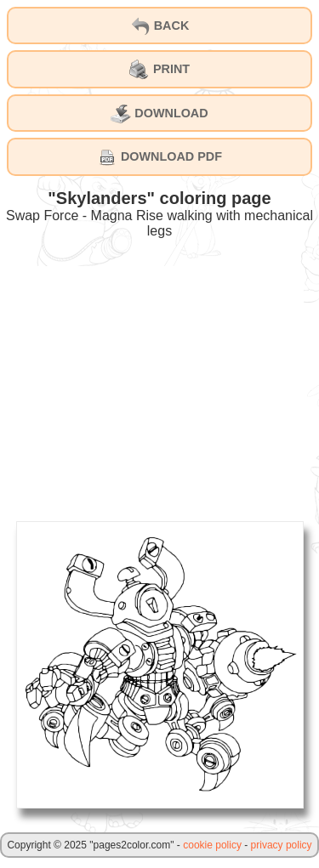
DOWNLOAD (159, 114)
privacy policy (282, 845)
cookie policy (212, 845)
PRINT (159, 70)
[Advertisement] (160, 385)
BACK (160, 26)
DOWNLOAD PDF (159, 157)
